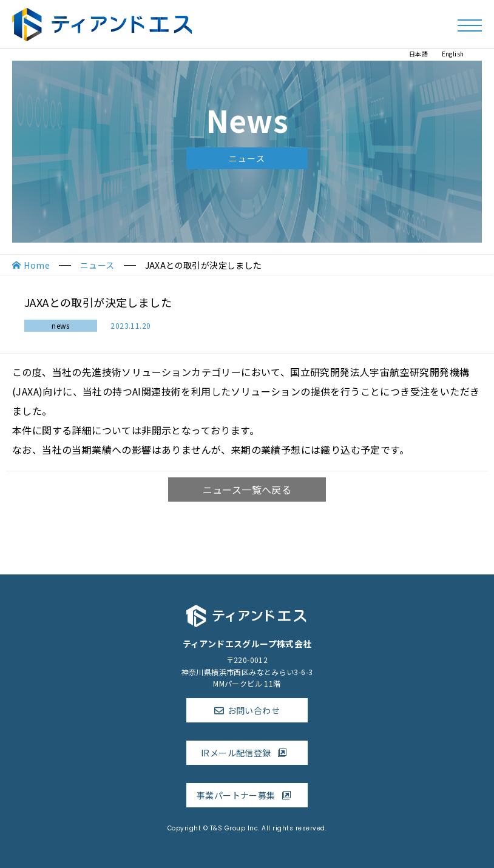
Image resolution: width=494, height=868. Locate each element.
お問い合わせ (254, 710)
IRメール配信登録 (247, 753)
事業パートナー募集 (247, 795)
